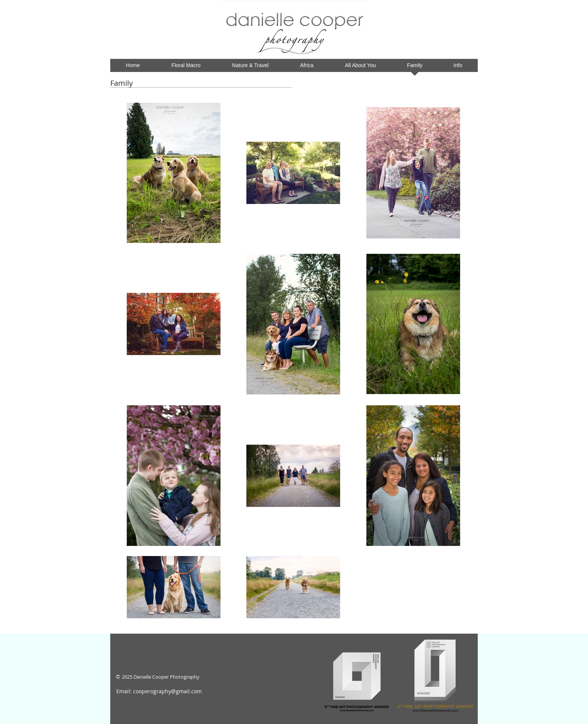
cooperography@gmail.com (167, 691)
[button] (307, 68)
